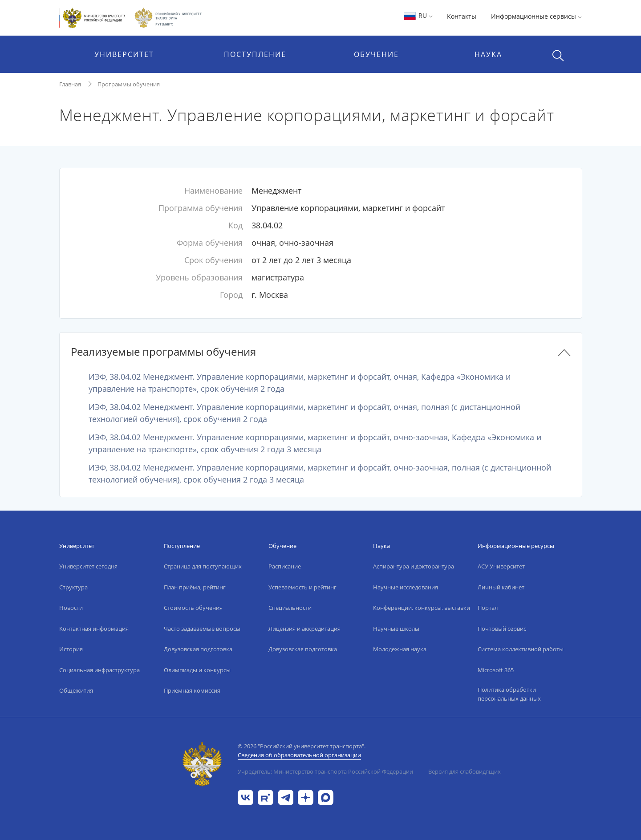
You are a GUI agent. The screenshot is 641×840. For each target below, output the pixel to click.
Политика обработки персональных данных (509, 694)
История (71, 649)
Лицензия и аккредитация (304, 629)
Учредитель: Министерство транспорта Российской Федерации (325, 771)
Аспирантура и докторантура (414, 566)
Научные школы (396, 629)
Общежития (76, 690)
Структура (73, 587)
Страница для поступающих (203, 566)
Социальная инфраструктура (99, 670)
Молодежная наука (400, 649)
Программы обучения (129, 84)
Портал (488, 608)
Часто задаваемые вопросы (202, 629)
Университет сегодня (88, 566)
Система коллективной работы (521, 649)
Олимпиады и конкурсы (197, 670)
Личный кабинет (501, 587)
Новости (71, 608)
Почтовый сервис (502, 629)
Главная (70, 84)
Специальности (290, 608)
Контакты (462, 16)
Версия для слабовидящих (465, 771)
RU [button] (418, 15)
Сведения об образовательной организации (299, 755)
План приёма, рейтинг (195, 587)
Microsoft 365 (496, 670)
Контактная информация (94, 629)
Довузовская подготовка (198, 649)
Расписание (285, 566)
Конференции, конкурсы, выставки (422, 608)
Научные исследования (406, 587)
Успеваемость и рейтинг (302, 587)
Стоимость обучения (193, 608)
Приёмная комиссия (192, 690)
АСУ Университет (501, 566)
